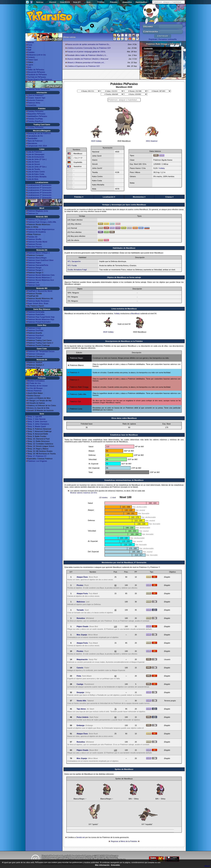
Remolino (81, 618)
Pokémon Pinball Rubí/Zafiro (39, 322)
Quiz (89, 2)
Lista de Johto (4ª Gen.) (37, 167)
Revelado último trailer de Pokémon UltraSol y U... (87, 55)
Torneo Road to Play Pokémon (40, 79)
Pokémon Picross (35, 244)
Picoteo (80, 585)
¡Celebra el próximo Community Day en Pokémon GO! (89, 48)
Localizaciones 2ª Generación (39, 195)
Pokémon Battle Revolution (38, 301)
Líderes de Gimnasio (152, 66)
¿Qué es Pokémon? (36, 95)
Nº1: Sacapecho (74, 261)
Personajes (148, 74)
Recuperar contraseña (168, 39)
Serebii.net (81, 837)
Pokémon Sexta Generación (39, 89)
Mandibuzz (135, 313)
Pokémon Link (33, 282)
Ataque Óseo (82, 577)
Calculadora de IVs (35, 136)
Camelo (80, 668)
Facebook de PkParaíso (37, 75)
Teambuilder (32, 138)
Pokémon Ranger (35, 268)
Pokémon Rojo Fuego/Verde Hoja (41, 317)
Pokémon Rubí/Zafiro (36, 314)
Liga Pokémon (150, 70)
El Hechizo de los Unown (38, 386)
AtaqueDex (127, 2)
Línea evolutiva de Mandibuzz (124, 309)
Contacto (31, 57)
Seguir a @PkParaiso (35, 30)
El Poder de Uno (34, 383)
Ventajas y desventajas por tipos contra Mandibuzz (124, 205)
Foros (30, 45)
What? (207, 866)
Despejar (80, 692)
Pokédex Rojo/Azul (35, 121)
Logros (30, 65)
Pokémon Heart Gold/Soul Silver (41, 260)
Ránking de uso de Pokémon (39, 133)
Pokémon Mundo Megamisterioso (41, 229)
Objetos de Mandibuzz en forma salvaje (124, 277)
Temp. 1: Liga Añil (35, 417)
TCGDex (101, 2)
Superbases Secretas (152, 77)
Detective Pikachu (35, 247)
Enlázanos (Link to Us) (37, 55)
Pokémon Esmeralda (36, 312)
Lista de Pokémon (35, 152)
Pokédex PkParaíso (36, 111)
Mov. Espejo (82, 635)
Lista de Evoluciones (36, 157)
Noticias (40, 2)
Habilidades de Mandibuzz (124, 248)
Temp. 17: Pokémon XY (37, 456)
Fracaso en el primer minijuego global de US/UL (86, 52)
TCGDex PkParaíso (36, 127)
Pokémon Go (33, 213)
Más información (102, 865)
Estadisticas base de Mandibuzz (124, 435)
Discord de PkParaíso (36, 72)
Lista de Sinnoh (34, 164)
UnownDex (32, 105)
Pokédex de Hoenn (151, 59)
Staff (29, 50)
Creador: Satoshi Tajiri (36, 98)
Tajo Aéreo (81, 709)
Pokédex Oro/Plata (35, 119)
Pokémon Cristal (34, 328)
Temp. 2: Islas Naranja (37, 419)
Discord (53, 2)
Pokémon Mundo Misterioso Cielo (41, 275)
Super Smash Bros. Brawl (38, 303)
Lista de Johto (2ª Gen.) (37, 159)
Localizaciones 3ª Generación (39, 193)
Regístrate (153, 39)
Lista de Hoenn (34, 162)
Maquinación (82, 659)
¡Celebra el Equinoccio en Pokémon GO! (83, 66)
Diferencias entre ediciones (155, 63)
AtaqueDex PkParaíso (36, 114)
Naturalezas (32, 143)
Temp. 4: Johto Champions (38, 424)
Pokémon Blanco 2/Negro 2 (39, 253)
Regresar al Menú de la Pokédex (124, 841)
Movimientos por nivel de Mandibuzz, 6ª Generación (124, 562)
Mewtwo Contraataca (36, 381)
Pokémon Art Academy (37, 232)
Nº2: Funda (72, 265)
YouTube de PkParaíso (37, 77)
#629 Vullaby (96, 140)
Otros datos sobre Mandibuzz (124, 418)
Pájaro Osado (83, 626)
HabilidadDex (141, 2)
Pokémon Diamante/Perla (38, 265)
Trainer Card (33, 60)
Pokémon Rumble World (37, 242)
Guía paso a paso (151, 55)
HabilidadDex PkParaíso (37, 116)
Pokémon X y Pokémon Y (38, 219)
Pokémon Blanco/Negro (37, 258)
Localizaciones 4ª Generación (39, 190)
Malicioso (81, 602)
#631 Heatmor (152, 140)
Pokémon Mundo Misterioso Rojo (41, 319)
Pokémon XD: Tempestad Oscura (41, 351)
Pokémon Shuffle (34, 239)
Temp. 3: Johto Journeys (37, 421)
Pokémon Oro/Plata (35, 330)
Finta (79, 676)
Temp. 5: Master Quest (37, 426)
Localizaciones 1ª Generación (39, 198)
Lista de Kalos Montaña (37, 177)
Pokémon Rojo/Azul (36, 335)
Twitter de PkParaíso (36, 70)
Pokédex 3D (32, 237)
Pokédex (114, 2)
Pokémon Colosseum (36, 354)
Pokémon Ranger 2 (35, 270)
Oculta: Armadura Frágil (77, 270)
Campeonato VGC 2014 (37, 146)
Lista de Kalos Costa (36, 174)
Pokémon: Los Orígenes (37, 461)
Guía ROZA (65, 2)
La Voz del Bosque (35, 388)
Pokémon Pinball (34, 338)
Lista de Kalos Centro (36, 172)
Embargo (81, 725)
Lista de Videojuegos (36, 154)
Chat (29, 47)
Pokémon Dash (34, 285)
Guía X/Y (77, 2)
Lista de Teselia (34, 169)
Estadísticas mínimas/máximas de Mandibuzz (124, 480)
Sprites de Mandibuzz (124, 769)
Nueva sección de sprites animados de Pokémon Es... (89, 44)
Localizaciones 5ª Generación (39, 188)
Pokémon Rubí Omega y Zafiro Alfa (42, 222)
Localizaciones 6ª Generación (39, 185)
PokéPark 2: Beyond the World (40, 291)
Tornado (80, 610)
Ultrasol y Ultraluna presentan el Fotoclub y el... (86, 62)
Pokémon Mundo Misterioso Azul (41, 280)
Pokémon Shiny (34, 103)
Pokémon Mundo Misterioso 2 (40, 278)
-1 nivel (113, 497)
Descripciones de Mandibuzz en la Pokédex (124, 341)
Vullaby (162, 168)
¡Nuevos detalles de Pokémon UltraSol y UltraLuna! (88, 59)
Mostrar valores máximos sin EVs (84, 493)
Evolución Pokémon (36, 100)
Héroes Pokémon (35, 391)
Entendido (116, 865)
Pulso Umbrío (83, 717)
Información (148, 52)
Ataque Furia (82, 593)
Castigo (80, 684)
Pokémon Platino (34, 263)
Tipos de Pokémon (35, 141)
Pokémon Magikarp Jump (38, 211)
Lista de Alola (33, 179)
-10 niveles (103, 497)
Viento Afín (81, 701)
